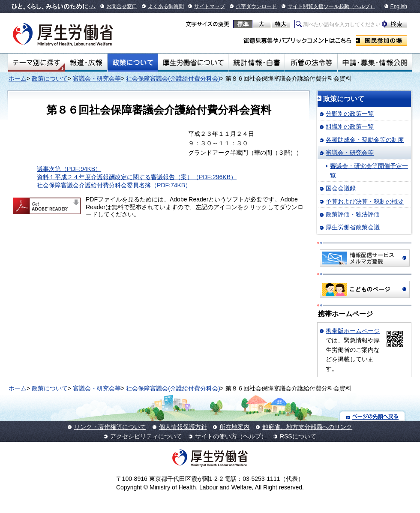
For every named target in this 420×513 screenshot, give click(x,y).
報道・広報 (86, 63)
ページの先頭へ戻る (373, 416)
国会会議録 (341, 188)
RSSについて (298, 436)
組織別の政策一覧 (350, 126)
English (399, 6)
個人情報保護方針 (183, 427)
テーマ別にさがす (36, 63)
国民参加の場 (381, 40)
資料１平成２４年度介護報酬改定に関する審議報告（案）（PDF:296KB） (137, 177)
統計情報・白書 (256, 63)
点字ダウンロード (256, 6)
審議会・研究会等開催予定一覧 (369, 171)
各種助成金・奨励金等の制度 (365, 140)
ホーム (18, 78)
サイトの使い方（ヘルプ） (231, 436)
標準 (243, 24)
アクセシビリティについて (146, 436)
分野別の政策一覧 (350, 114)
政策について (133, 63)
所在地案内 (234, 427)
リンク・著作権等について (110, 427)
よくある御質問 (166, 6)
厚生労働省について (193, 63)
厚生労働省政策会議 (353, 227)
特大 (280, 24)
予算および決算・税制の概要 (365, 201)
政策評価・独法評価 (353, 214)
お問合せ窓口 (122, 6)
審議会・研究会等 (97, 78)
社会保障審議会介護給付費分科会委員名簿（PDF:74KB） (114, 185)
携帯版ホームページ (353, 331)
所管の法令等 (311, 63)
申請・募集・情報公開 (375, 63)
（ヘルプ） (362, 6)
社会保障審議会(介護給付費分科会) (173, 78)
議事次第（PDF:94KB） (69, 169)
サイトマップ (210, 6)
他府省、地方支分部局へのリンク (307, 427)
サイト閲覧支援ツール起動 (318, 6)
